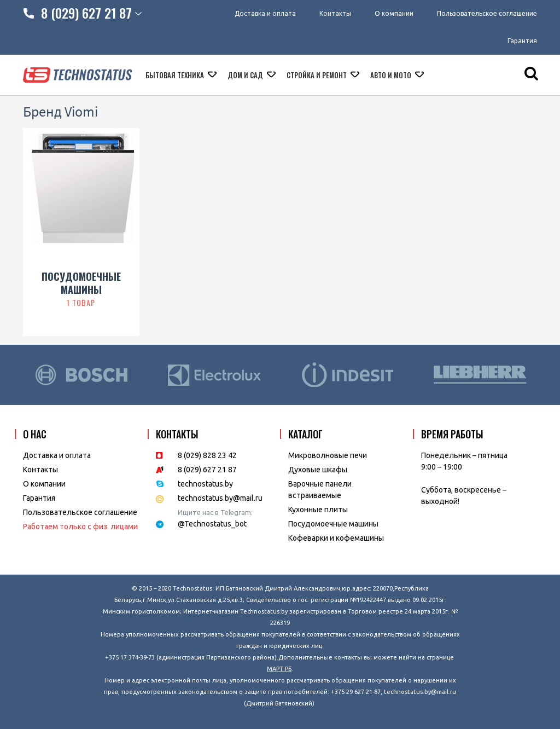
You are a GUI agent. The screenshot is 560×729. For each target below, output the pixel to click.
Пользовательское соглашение (487, 13)
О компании (394, 13)
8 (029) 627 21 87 (207, 470)
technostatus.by (205, 484)
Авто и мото (392, 75)
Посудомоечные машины (333, 524)
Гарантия (522, 41)
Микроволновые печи (328, 455)
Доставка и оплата (265, 13)
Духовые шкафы (318, 470)
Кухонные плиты (318, 510)
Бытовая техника (176, 75)
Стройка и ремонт (317, 75)
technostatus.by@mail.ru (220, 498)
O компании (44, 484)
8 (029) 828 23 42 (207, 455)
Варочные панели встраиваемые (320, 490)
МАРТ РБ (279, 669)
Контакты (335, 13)
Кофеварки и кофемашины (336, 538)
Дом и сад (246, 75)
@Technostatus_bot (212, 524)
